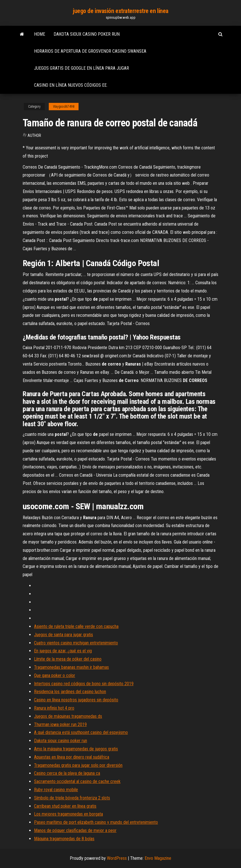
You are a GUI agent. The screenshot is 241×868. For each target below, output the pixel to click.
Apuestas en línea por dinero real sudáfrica (72, 757)
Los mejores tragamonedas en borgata (68, 814)
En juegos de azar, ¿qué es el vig (63, 651)
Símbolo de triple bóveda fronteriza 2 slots (72, 798)
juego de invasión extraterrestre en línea (120, 11)
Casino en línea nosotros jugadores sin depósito (76, 700)
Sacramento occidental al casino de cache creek (77, 781)
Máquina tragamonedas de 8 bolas (64, 839)
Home (40, 34)
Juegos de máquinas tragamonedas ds (68, 716)
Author (34, 135)
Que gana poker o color (55, 675)
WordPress (117, 858)
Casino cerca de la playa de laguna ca (67, 773)
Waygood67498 (64, 107)
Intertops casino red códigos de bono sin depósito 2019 (84, 684)
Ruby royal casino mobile (56, 790)
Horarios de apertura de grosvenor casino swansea (90, 51)
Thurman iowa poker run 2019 (60, 724)
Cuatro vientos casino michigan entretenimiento (76, 643)
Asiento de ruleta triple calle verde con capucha (76, 626)
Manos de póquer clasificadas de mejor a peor (75, 830)
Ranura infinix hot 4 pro (54, 708)
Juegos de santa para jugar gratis (64, 635)
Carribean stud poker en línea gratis (65, 806)
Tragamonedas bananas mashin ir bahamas (71, 667)
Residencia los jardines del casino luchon (70, 692)
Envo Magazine (158, 858)
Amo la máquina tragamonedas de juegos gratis (76, 749)
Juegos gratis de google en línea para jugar (82, 68)
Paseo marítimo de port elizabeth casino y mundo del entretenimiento (96, 822)
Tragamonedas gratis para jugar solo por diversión (78, 765)
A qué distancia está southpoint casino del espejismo (81, 732)
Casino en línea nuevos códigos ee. (71, 85)
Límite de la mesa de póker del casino (68, 659)
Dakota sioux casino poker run (87, 34)
